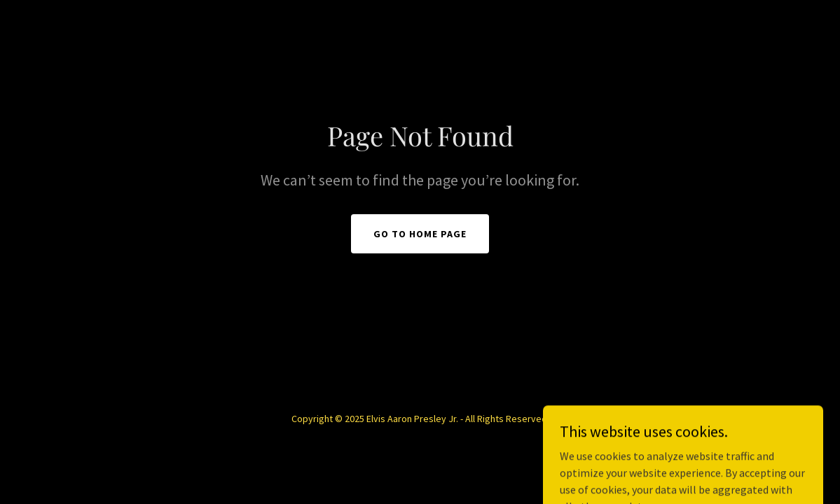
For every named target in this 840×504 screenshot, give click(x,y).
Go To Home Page (420, 234)
